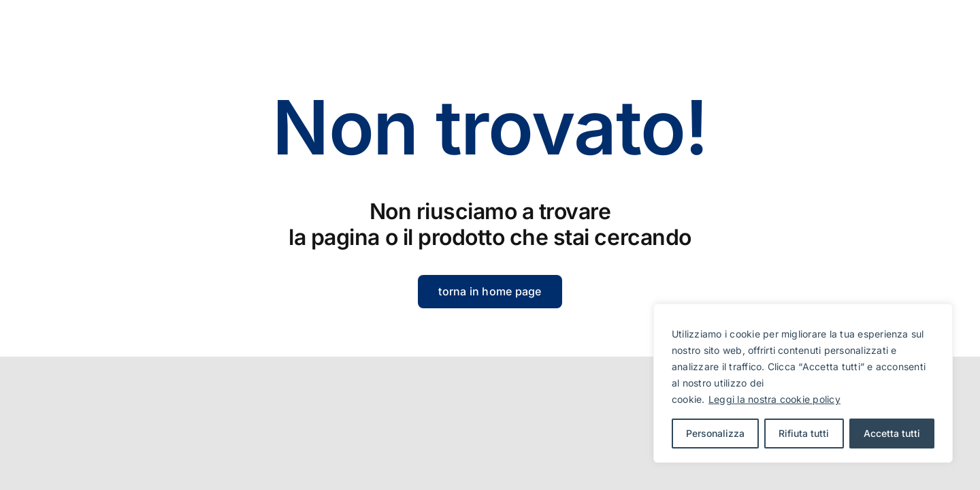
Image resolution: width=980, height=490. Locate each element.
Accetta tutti (892, 433)
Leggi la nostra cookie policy (774, 399)
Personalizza (715, 433)
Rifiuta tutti (804, 433)
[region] (803, 383)
